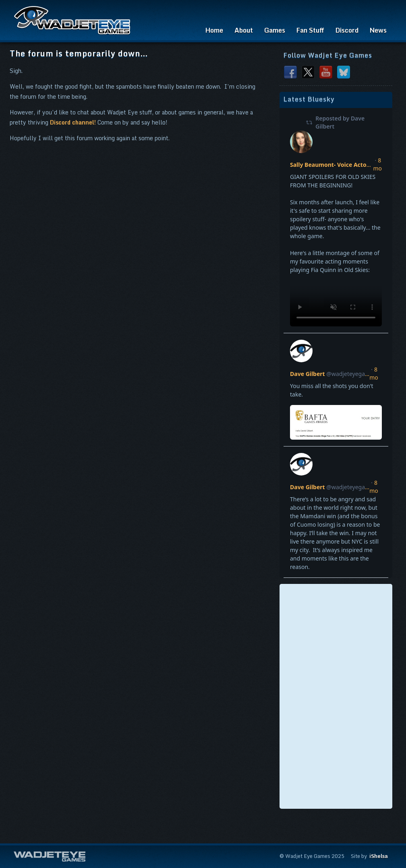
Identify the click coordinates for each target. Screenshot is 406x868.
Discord (347, 30)
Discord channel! (73, 122)
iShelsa (379, 856)
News (378, 30)
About (244, 30)
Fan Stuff (310, 30)
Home (214, 30)
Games (275, 30)
